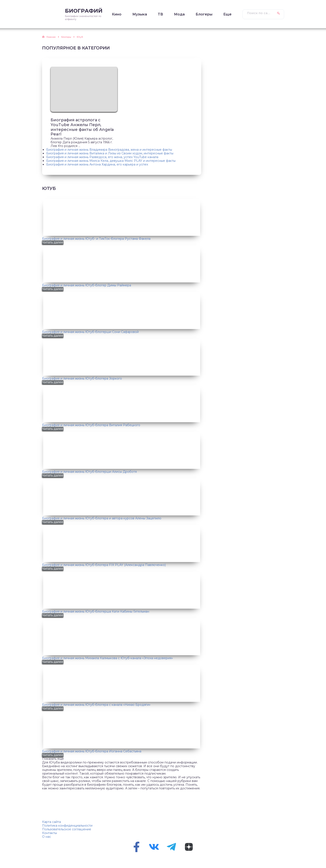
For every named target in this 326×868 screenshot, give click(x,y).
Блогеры (204, 14)
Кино (117, 14)
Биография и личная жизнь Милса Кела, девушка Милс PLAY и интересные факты (111, 161)
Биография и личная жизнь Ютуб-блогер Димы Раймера (87, 285)
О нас (47, 837)
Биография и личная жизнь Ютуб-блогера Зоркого (82, 378)
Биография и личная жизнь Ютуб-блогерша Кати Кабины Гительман (96, 611)
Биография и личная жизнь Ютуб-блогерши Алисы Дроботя (89, 472)
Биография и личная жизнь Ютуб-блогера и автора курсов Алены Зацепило (102, 518)
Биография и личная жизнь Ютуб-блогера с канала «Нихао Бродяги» (96, 705)
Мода (179, 14)
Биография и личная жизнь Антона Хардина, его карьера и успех (97, 164)
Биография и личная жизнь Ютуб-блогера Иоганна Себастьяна (92, 751)
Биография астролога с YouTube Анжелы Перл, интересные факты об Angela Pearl (82, 127)
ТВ (160, 14)
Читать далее (53, 242)
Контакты (49, 833)
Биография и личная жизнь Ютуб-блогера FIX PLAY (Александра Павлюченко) (104, 565)
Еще (227, 14)
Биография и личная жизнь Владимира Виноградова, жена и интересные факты (109, 150)
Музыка (140, 14)
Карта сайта (51, 822)
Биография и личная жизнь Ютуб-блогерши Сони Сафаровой (90, 332)
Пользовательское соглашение (67, 829)
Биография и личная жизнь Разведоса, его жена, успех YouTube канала (102, 157)
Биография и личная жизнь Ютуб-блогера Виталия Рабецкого (91, 425)
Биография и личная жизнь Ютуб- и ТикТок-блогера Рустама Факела (96, 239)
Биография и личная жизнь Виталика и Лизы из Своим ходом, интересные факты (110, 153)
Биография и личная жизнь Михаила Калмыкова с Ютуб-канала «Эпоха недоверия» (108, 658)
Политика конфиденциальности (67, 826)
